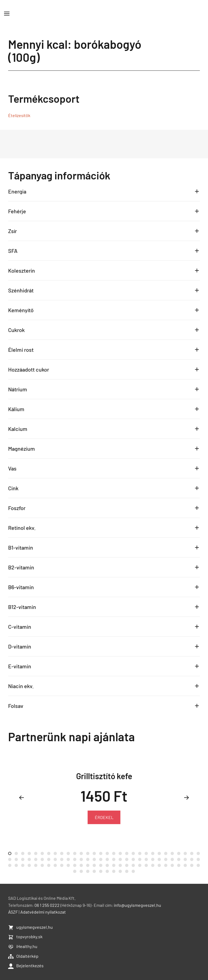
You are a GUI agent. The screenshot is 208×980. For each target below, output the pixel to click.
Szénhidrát (21, 290)
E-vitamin (20, 666)
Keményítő (21, 310)
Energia (17, 191)
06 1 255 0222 (47, 905)
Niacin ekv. (21, 686)
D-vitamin (20, 646)
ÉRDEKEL (104, 817)
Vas (12, 468)
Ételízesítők (19, 115)
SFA (13, 251)
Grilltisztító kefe (104, 776)
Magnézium (22, 449)
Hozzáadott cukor (29, 369)
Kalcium (18, 429)
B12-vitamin (22, 607)
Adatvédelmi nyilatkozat (43, 912)
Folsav (16, 706)
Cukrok (16, 330)
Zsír (12, 231)
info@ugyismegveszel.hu (137, 905)
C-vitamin (20, 627)
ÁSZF (13, 912)
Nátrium (18, 389)
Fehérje (17, 211)
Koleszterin (22, 270)
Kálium (16, 409)
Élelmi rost (21, 350)
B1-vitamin (21, 547)
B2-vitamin (21, 567)
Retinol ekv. (22, 528)
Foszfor (17, 508)
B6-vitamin (21, 587)
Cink (13, 488)
